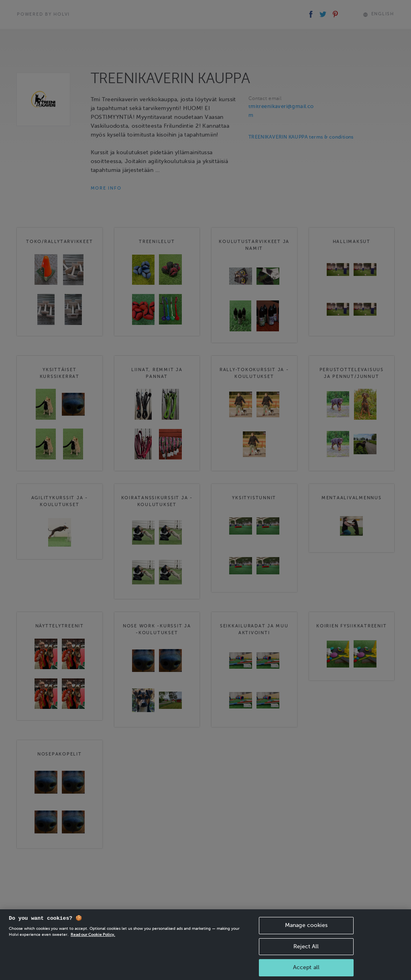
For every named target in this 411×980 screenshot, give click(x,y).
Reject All (306, 953)
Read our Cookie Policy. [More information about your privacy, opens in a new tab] (93, 941)
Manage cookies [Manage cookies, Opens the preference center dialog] (306, 932)
